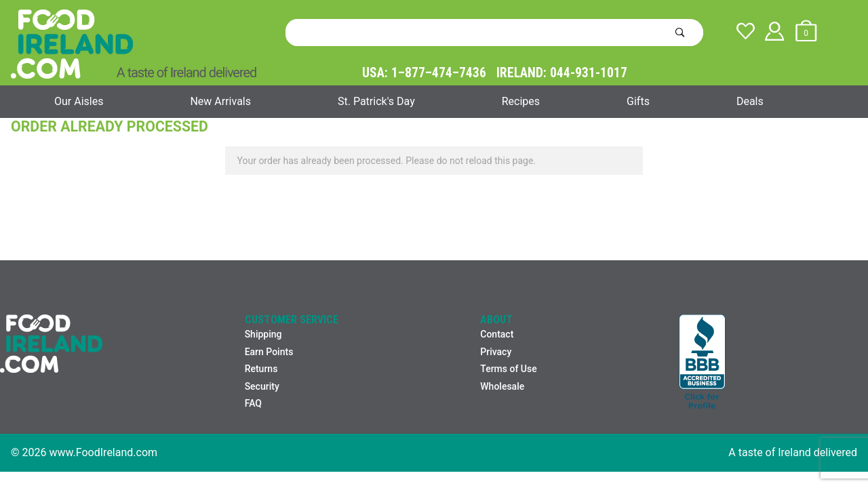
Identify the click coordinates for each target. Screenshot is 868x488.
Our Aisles (79, 101)
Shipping (263, 334)
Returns (261, 369)
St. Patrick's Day (376, 101)
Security (262, 386)
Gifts (638, 101)
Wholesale (502, 386)
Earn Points (269, 352)
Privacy (496, 352)
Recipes (521, 101)
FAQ (253, 403)
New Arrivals (220, 101)
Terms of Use (508, 369)
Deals (750, 101)
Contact (497, 334)
